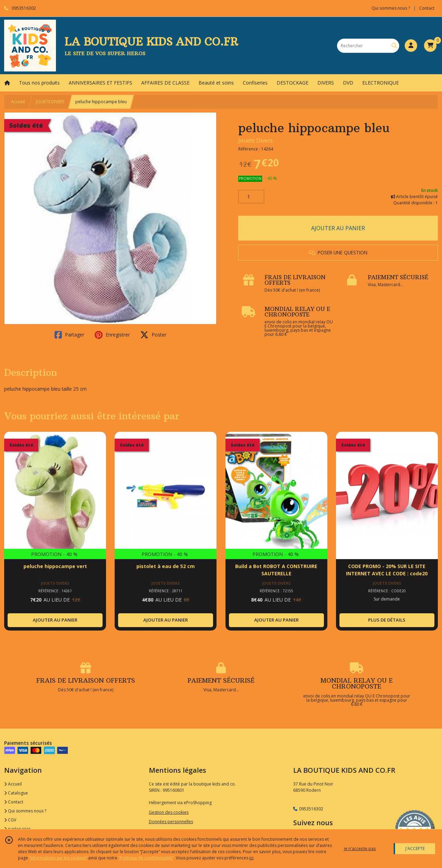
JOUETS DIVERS (50, 102)
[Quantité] (251, 197)
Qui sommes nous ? (25, 811)
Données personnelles (171, 822)
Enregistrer (112, 335)
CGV (10, 820)
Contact (427, 8)
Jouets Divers (256, 140)
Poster (153, 335)
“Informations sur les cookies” (58, 858)
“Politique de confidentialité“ (146, 858)
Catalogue (16, 793)
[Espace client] (411, 46)
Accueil (18, 102)
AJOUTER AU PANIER (338, 228)
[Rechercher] (394, 46)
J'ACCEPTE (415, 849)
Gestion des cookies (169, 812)
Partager (69, 335)
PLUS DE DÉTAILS (387, 620)
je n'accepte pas (360, 849)
